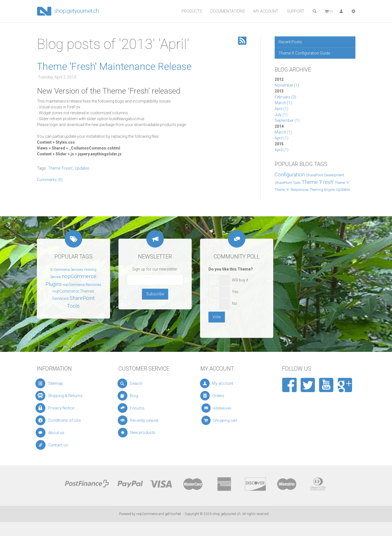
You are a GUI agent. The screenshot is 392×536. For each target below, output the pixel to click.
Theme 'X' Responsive (292, 190)
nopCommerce (147, 514)
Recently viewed (145, 420)
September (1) (287, 120)
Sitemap (54, 383)
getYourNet (173, 514)
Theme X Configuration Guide (304, 53)
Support (295, 11)
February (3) (285, 97)
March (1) (283, 103)
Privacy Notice (59, 408)
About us (56, 433)
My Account (266, 11)
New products (145, 433)
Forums (141, 408)
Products (192, 11)
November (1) (287, 85)
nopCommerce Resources (82, 285)
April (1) (281, 109)
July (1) (281, 115)
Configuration (290, 175)
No (235, 303)
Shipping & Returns (62, 396)
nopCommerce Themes (73, 291)
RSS (242, 41)
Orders (224, 396)
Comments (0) (50, 180)
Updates (343, 189)
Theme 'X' (342, 183)
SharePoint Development (325, 175)
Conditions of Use (62, 420)
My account (226, 383)
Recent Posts (290, 42)
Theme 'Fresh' (318, 182)
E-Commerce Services (67, 270)
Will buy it (240, 280)
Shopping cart (228, 420)
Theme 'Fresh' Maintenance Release (114, 67)
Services (60, 298)
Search (138, 383)
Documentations (228, 11)
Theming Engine (322, 190)
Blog (138, 396)
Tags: (42, 168)
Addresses (226, 408)
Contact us (58, 445)
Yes (235, 292)
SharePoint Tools (288, 183)
